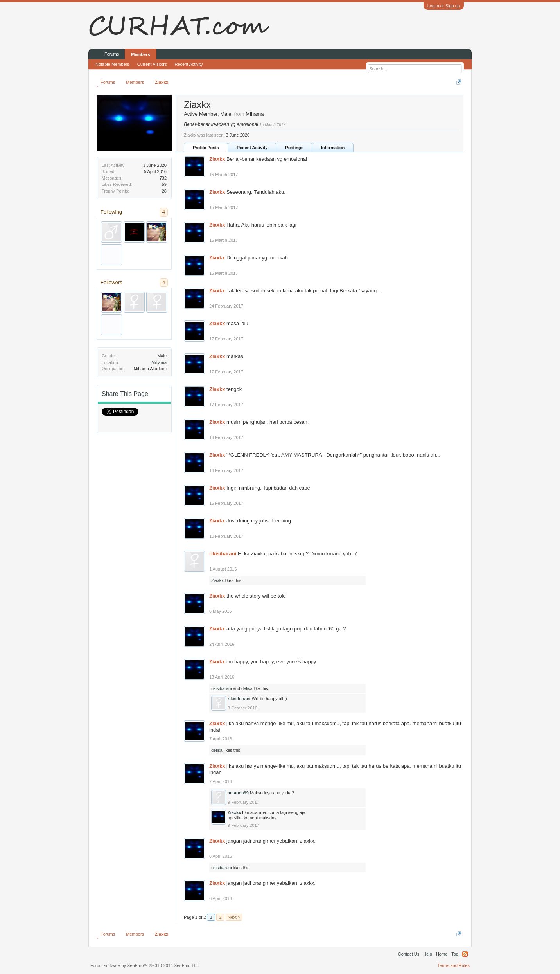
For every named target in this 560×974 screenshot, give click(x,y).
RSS (465, 954)
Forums (112, 54)
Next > (234, 917)
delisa (247, 688)
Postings (294, 148)
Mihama (159, 362)
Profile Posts (206, 148)
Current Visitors (152, 64)
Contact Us (409, 954)
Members (140, 54)
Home (442, 954)
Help (428, 954)
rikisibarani (223, 554)
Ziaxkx (217, 159)
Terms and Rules (453, 965)
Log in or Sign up (444, 6)
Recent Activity (252, 148)
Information (333, 148)
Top (455, 954)
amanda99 (238, 793)
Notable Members (112, 64)
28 (164, 191)
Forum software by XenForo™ (145, 965)
